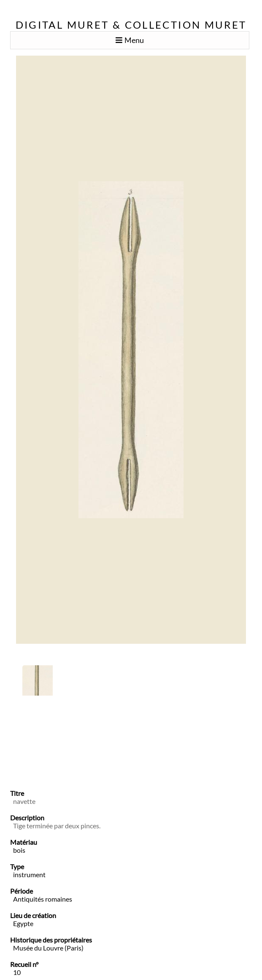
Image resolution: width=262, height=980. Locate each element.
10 (17, 972)
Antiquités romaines (43, 899)
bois (19, 850)
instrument (29, 874)
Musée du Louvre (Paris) (48, 948)
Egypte (23, 923)
